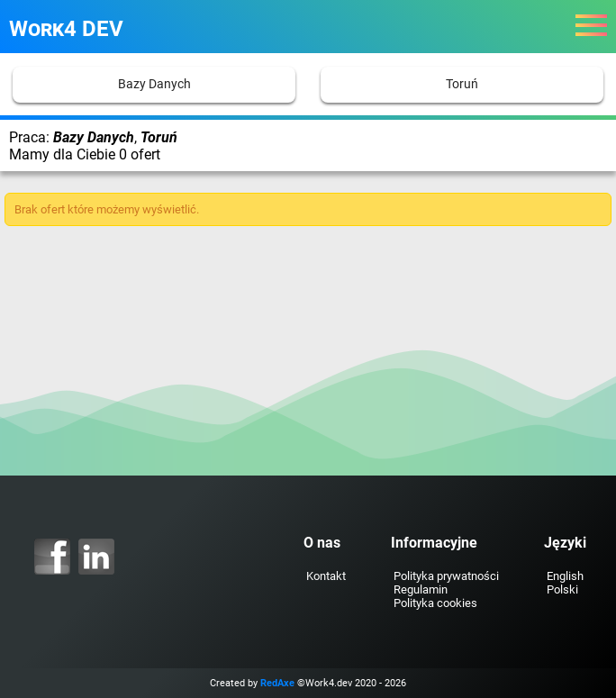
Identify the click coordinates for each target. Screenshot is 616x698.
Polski (562, 589)
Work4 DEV (66, 29)
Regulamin (421, 589)
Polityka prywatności (446, 576)
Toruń (462, 84)
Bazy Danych (154, 84)
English (565, 576)
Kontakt (326, 576)
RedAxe (277, 683)
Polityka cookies (435, 603)
